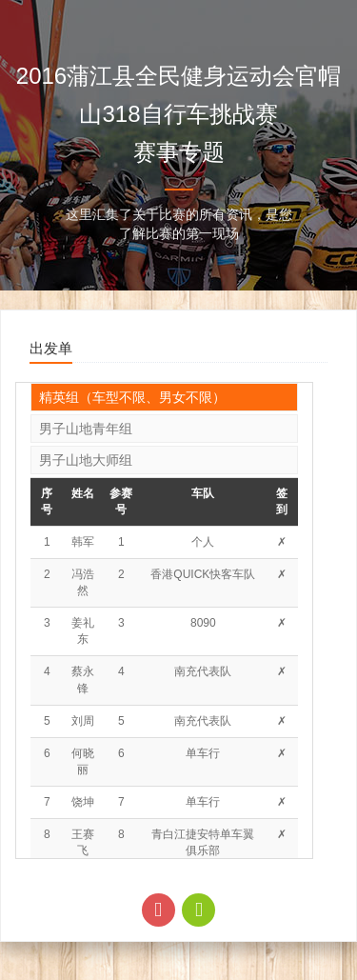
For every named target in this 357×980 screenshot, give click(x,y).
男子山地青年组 (86, 429)
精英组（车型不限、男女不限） (132, 397)
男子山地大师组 (86, 460)
